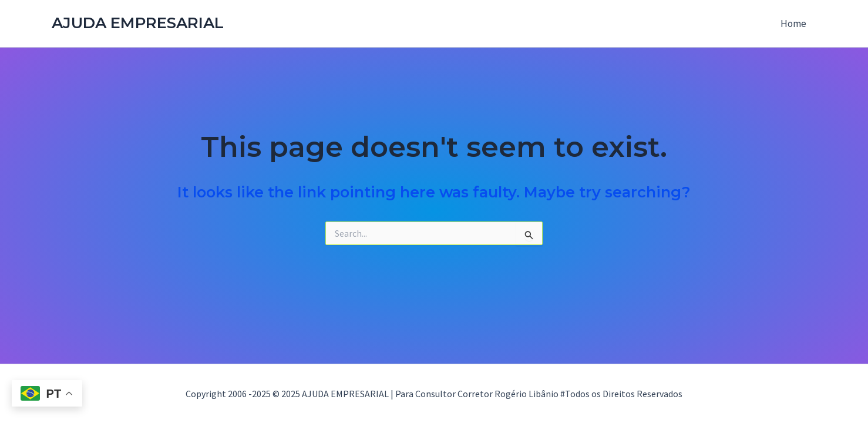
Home (793, 23)
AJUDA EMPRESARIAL (138, 23)
